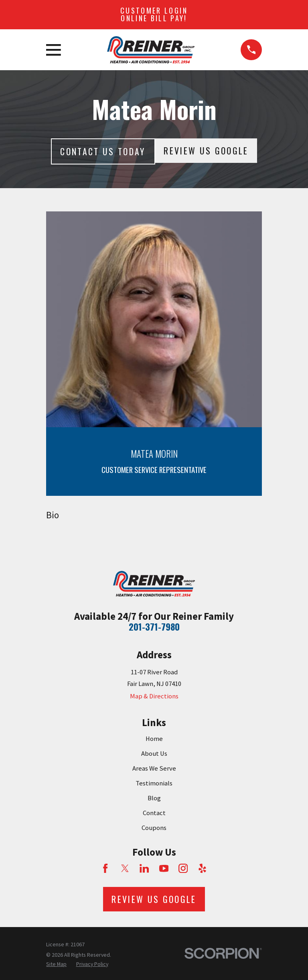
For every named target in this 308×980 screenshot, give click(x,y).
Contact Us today (103, 151)
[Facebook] (105, 868)
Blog (154, 798)
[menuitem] (56, 964)
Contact (154, 813)
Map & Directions (154, 696)
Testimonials (154, 783)
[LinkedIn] (144, 868)
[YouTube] (164, 868)
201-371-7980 (154, 627)
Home (154, 739)
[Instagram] (183, 868)
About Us (154, 754)
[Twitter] (125, 868)
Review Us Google (206, 150)
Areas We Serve (154, 768)
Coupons (154, 828)
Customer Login (154, 14)
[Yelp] (202, 868)
